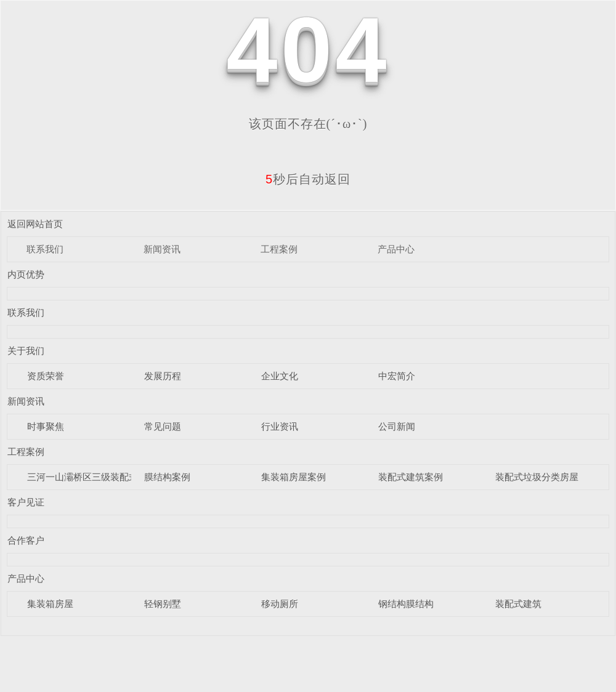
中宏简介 (397, 376)
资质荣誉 (46, 376)
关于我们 (26, 351)
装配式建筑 (518, 604)
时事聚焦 (46, 426)
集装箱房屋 (50, 604)
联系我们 (45, 249)
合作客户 (26, 540)
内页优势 (26, 274)
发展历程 (163, 376)
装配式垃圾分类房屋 (537, 477)
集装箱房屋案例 (294, 477)
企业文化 (280, 376)
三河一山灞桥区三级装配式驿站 (92, 477)
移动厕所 (280, 604)
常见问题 (163, 426)
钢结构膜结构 (406, 604)
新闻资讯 (162, 249)
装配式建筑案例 (411, 477)
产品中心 (396, 249)
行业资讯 (280, 426)
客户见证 (26, 502)
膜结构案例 (167, 477)
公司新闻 (397, 426)
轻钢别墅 (163, 604)
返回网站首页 (35, 224)
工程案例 (279, 249)
